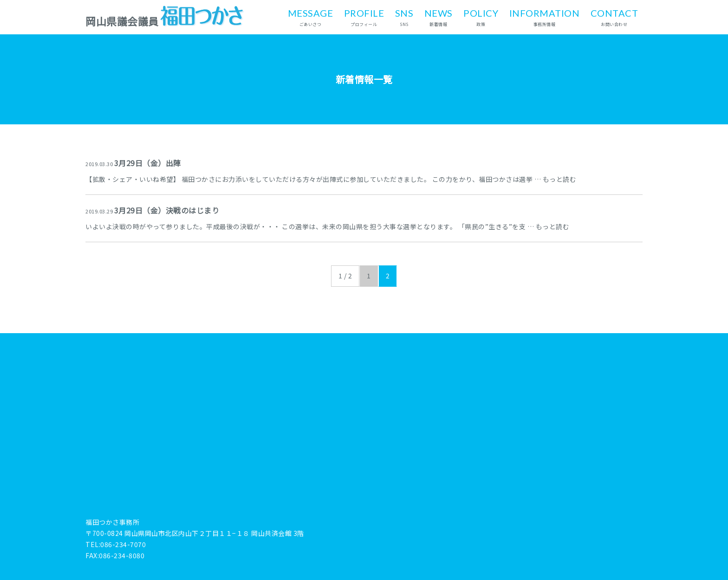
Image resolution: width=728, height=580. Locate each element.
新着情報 (439, 16)
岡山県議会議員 (165, 21)
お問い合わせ (614, 16)
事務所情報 (545, 16)
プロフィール (364, 16)
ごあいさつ (311, 16)
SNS (404, 16)
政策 (481, 16)
